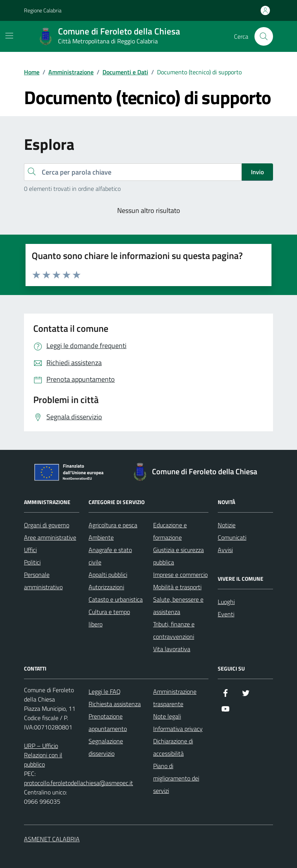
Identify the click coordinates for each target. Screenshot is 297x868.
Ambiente (101, 537)
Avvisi (225, 550)
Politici (32, 562)
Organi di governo (47, 525)
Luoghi (226, 602)
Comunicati (232, 537)
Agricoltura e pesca (113, 525)
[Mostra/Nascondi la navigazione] (9, 36)
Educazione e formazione (170, 531)
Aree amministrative (50, 537)
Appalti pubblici (108, 575)
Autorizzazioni (106, 587)
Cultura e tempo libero (109, 618)
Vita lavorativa (172, 649)
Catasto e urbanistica (116, 599)
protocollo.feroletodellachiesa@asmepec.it (79, 783)
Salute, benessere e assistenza (178, 606)
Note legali (167, 716)
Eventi (226, 614)
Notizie (227, 525)
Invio (257, 172)
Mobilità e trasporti (177, 587)
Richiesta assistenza (115, 704)
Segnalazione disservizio (106, 747)
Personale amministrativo (43, 581)
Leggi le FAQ (105, 691)
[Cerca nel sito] (264, 36)
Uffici (30, 550)
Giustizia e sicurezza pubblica (178, 556)
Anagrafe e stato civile (110, 556)
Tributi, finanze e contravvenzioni (174, 630)
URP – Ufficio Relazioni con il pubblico (43, 755)
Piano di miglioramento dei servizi (176, 778)
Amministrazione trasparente (175, 698)
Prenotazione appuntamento (108, 722)
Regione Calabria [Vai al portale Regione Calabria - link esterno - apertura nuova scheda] (43, 10)
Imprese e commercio (180, 575)
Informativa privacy (178, 729)
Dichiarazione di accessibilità (173, 747)
